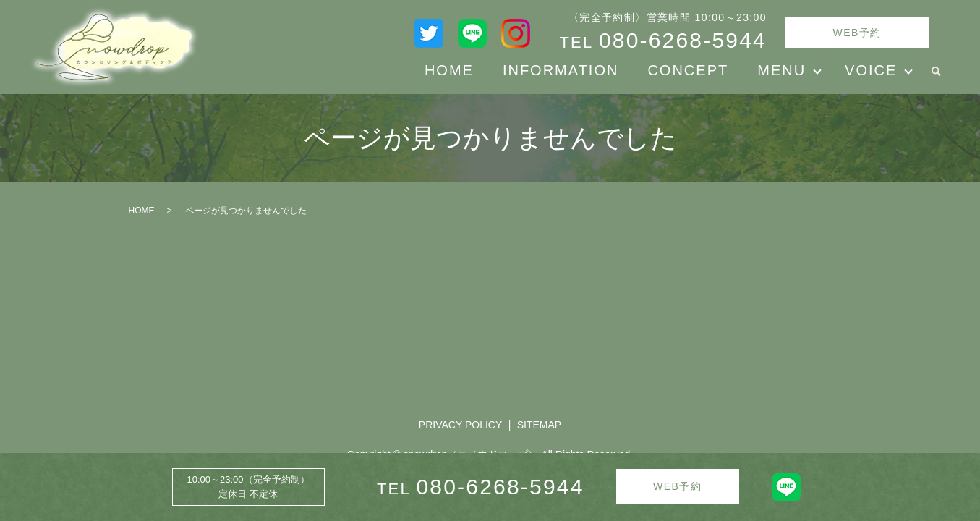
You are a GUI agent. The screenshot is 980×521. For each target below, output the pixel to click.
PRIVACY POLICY (460, 425)
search (936, 71)
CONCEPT (688, 70)
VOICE (871, 70)
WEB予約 (857, 33)
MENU (781, 70)
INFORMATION (561, 70)
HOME (449, 70)
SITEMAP (539, 425)
